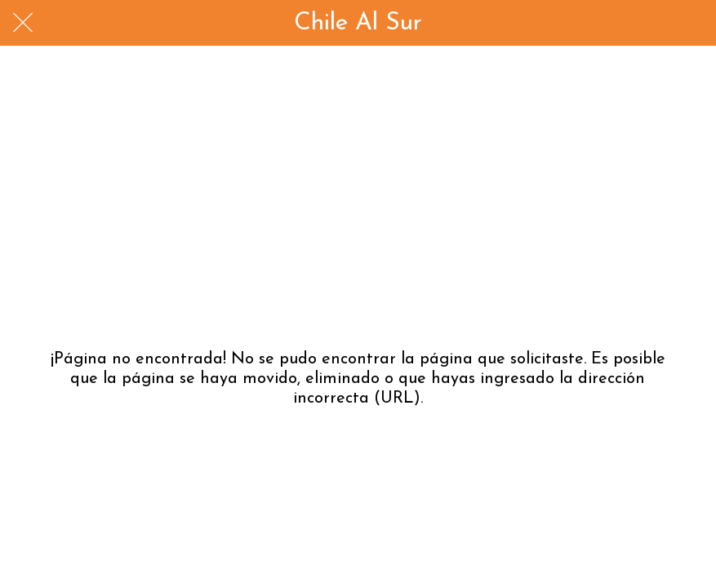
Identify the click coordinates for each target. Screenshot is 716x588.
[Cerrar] (23, 23)
